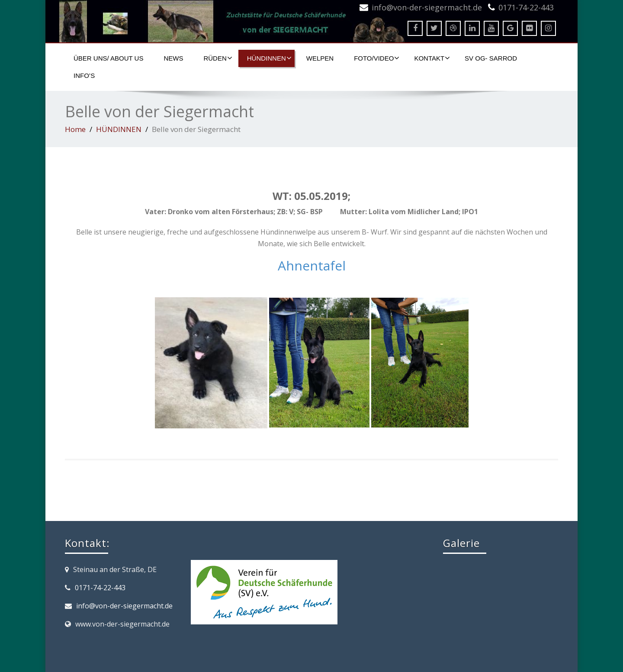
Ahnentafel (312, 265)
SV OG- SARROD (491, 58)
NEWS (173, 58)
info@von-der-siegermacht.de (427, 7)
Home (75, 129)
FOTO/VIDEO (377, 58)
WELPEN (320, 58)
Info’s (84, 76)
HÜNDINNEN (269, 58)
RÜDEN (218, 58)
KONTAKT (432, 58)
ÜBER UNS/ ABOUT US (108, 58)
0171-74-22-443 (526, 7)
